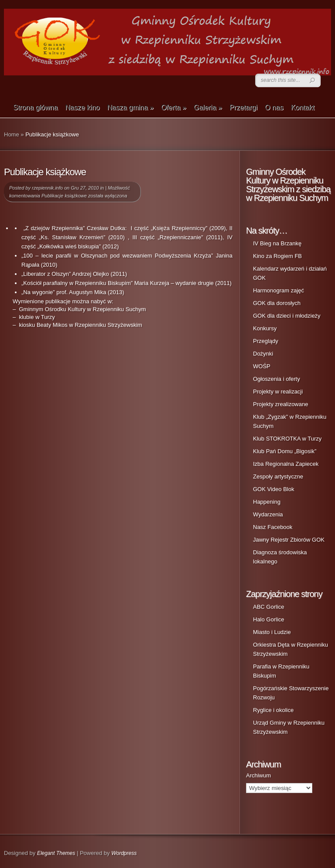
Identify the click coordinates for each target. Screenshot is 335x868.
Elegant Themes (56, 853)
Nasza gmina (130, 107)
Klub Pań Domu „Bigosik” (285, 451)
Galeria (208, 107)
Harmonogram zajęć (279, 290)
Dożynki (263, 354)
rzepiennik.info (47, 188)
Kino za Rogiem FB (277, 256)
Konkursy (265, 328)
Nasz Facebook (273, 527)
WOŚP (262, 366)
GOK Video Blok (273, 489)
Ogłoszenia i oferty (277, 379)
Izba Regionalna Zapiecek (286, 464)
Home (12, 134)
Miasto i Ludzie (272, 632)
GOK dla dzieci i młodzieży (287, 316)
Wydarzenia (268, 514)
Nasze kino (82, 107)
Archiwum (258, 775)
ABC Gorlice (269, 607)
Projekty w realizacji (278, 392)
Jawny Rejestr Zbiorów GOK (289, 540)
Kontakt (303, 107)
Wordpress (124, 853)
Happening (267, 502)
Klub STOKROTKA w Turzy (287, 439)
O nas (274, 107)
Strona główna (35, 107)
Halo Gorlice (269, 619)
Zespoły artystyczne (278, 476)
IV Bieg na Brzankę (277, 243)
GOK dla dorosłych (277, 303)
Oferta (174, 107)
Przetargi (243, 107)
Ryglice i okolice (273, 710)
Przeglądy (266, 341)
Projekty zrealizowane (280, 404)
